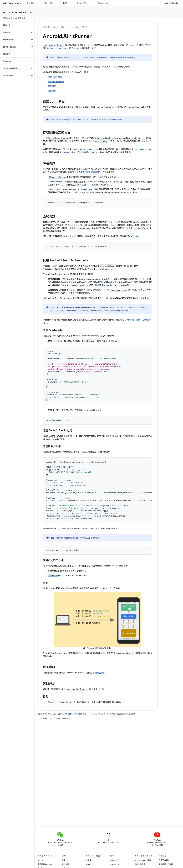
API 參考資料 (98, 673)
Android (41, 860)
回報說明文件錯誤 (166, 864)
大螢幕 (89, 860)
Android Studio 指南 (143, 860)
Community (103, 3)
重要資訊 (30, 3)
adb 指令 (135, 236)
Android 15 (115, 860)
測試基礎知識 (102, 58)
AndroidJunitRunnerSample (60, 702)
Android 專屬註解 (92, 172)
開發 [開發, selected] (65, 3)
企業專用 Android (45, 864)
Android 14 (115, 864)
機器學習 (65, 864)
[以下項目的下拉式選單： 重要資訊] (38, 3)
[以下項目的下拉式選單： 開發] (70, 3)
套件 (83, 571)
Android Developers (50, 27)
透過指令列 (53, 576)
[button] (15, 25)
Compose (76, 48)
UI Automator (62, 48)
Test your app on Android (18, 13)
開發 (63, 27)
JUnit (74, 45)
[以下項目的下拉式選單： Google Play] (91, 3)
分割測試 (52, 91)
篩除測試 (52, 86)
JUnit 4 (132, 45)
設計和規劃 (49, 3)
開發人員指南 (140, 864)
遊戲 (64, 860)
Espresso (50, 48)
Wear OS (90, 864)
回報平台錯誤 (164, 860)
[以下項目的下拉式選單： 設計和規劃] (57, 3)
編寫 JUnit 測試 (55, 77)
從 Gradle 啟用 (110, 285)
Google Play (82, 3)
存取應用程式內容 (56, 82)
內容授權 (69, 714)
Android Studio (171, 3)
